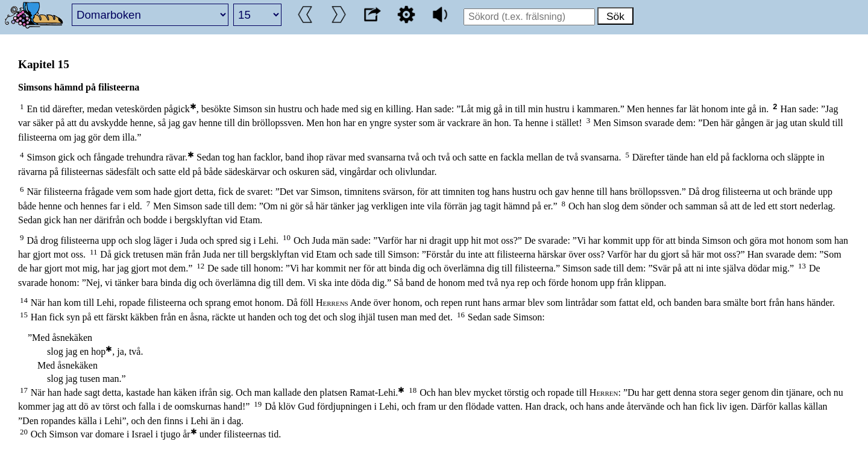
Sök (615, 16)
